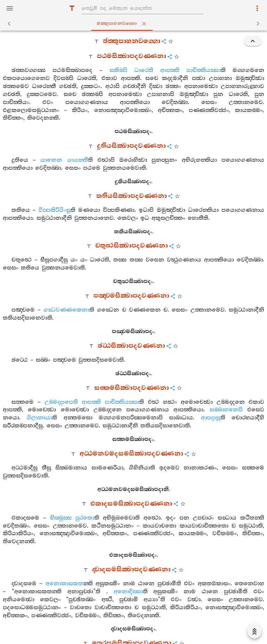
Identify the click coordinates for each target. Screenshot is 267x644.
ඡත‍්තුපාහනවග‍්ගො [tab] (135, 24)
